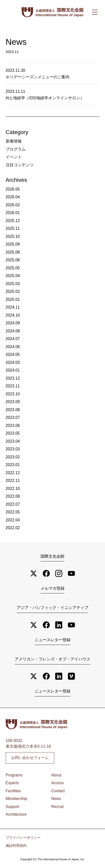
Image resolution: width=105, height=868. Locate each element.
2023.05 (13, 433)
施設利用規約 (16, 846)
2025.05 (13, 268)
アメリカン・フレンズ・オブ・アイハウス (52, 659)
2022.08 (13, 496)
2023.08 (13, 410)
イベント (14, 157)
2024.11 (13, 307)
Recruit (57, 807)
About (56, 776)
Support (13, 807)
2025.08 (13, 252)
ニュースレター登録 (52, 640)
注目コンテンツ (20, 165)
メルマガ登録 (52, 588)
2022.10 (13, 489)
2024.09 (13, 323)
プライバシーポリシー (23, 838)
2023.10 (13, 394)
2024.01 (13, 370)
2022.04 (13, 520)
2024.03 (13, 362)
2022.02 (13, 528)
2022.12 (13, 473)
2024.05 (13, 354)
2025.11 (13, 228)
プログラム (16, 149)
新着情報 (14, 141)
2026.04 (13, 197)
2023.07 (13, 417)
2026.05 (13, 189)
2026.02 (13, 205)
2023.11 (13, 386)
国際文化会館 (52, 556)
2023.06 (13, 425)
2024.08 (13, 331)
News (56, 799)
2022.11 (13, 481)
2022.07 (13, 504)
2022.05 (13, 512)
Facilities (13, 791)
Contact (58, 791)
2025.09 (13, 244)
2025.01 (13, 299)
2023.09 (13, 402)
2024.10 (13, 315)
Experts (12, 783)
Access (58, 783)
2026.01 (13, 213)
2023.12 (13, 378)
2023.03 (13, 449)
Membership (17, 799)
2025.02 (13, 291)
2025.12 (13, 221)
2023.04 (13, 441)
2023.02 (13, 457)
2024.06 (13, 347)
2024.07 (13, 339)
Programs (14, 776)
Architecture (16, 815)
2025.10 (13, 236)
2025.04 (13, 276)
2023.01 (13, 465)
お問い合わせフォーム (31, 758)
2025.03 (13, 284)
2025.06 (13, 260)
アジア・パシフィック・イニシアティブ (52, 608)
